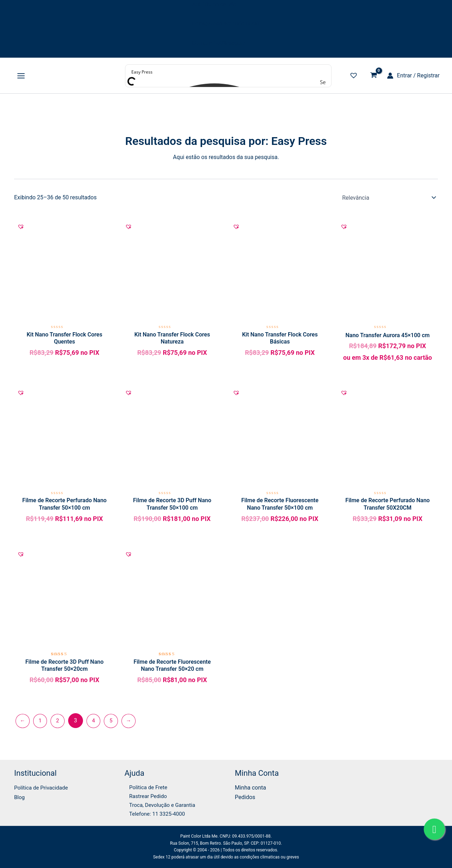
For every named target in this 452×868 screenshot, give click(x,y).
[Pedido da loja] (389, 198)
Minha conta (250, 785)
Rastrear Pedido (145, 795)
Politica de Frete (145, 785)
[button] (21, 227)
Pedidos (245, 795)
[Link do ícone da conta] (413, 76)
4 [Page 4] (96, 724)
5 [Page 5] (115, 724)
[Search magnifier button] (324, 82)
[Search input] (229, 72)
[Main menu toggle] (21, 76)
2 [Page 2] (60, 724)
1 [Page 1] (41, 724)
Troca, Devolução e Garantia (160, 804)
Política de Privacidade (43, 785)
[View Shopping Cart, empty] (373, 76)
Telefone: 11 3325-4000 (154, 813)
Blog (20, 795)
